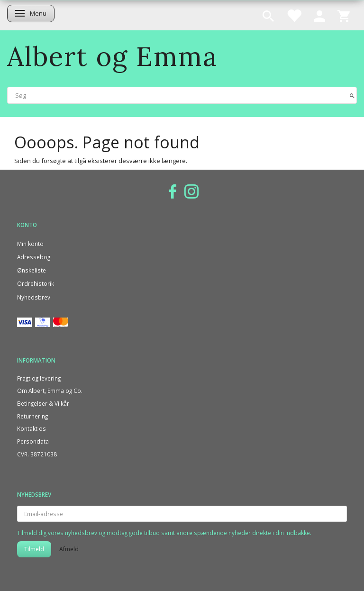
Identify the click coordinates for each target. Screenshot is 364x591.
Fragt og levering (39, 378)
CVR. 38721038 (37, 454)
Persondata (33, 441)
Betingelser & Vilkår (43, 403)
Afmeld (69, 549)
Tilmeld (34, 549)
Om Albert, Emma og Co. (50, 391)
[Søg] (352, 95)
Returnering (32, 416)
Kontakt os (32, 428)
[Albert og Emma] (112, 56)
